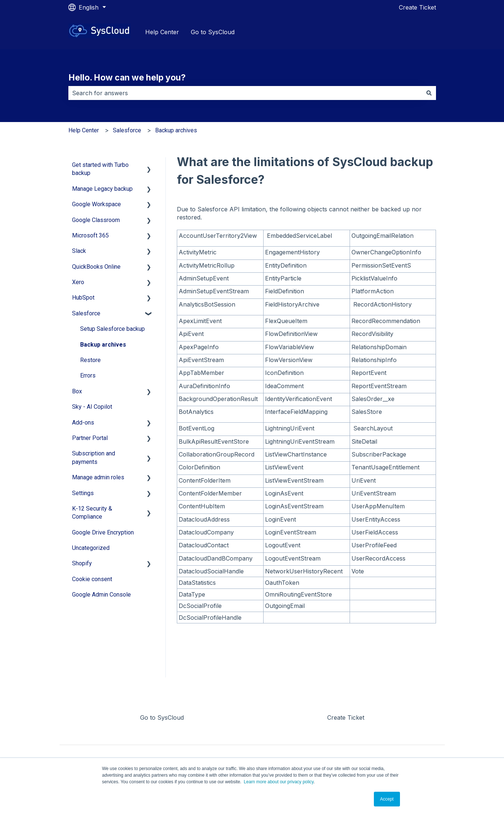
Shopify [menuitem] (82, 563)
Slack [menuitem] (79, 251)
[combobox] (245, 93)
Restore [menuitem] (90, 360)
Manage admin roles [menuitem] (98, 477)
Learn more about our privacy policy (279, 782)
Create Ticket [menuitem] (346, 717)
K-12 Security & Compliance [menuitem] (92, 513)
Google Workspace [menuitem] (96, 204)
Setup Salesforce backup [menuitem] (112, 329)
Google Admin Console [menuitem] (101, 595)
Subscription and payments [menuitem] (94, 457)
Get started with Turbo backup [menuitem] (100, 169)
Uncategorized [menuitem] (91, 548)
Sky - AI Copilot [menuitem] (92, 407)
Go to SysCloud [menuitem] (162, 717)
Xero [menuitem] (78, 282)
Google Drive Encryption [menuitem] (103, 532)
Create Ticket (417, 7)
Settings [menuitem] (83, 493)
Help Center (162, 32)
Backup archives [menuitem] (103, 345)
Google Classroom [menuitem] (96, 220)
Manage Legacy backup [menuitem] (102, 189)
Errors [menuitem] (88, 375)
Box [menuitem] (77, 391)
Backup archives (176, 130)
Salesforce (127, 130)
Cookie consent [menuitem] (92, 579)
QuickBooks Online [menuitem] (96, 267)
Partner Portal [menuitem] (90, 438)
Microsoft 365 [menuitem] (90, 235)
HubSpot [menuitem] (83, 298)
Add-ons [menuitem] (83, 423)
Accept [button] (387, 799)
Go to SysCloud (213, 32)
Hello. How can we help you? (127, 78)
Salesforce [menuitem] (86, 313)
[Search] (429, 93)
